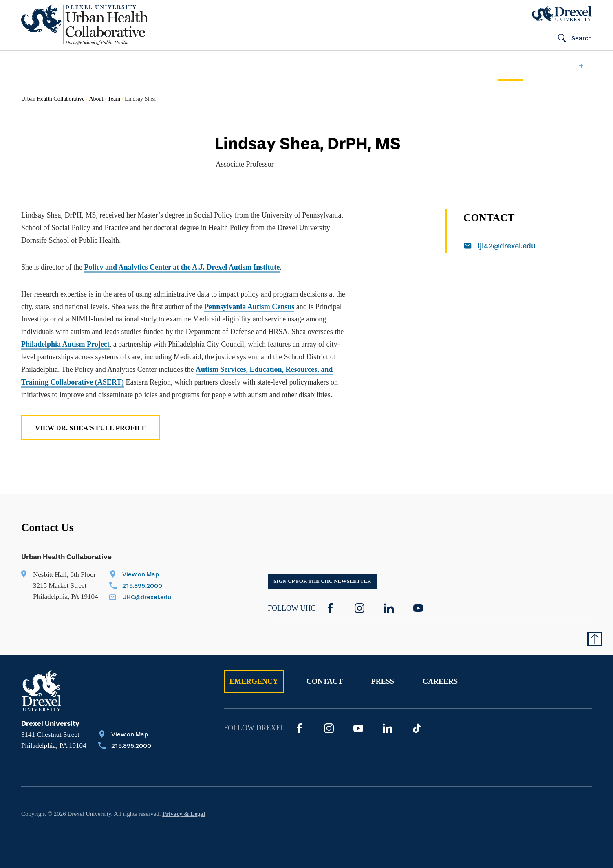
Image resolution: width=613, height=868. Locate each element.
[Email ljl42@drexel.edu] (528, 247)
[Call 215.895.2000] (140, 587)
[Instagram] (359, 608)
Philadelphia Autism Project (65, 344)
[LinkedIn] (389, 608)
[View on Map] (140, 575)
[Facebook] (330, 608)
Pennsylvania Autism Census (249, 307)
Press (383, 681)
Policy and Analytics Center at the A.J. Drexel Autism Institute (182, 267)
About (96, 99)
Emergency (254, 681)
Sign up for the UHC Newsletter (322, 581)
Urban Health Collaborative (53, 99)
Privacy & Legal (184, 814)
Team (114, 99)
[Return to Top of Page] (595, 639)
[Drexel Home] (562, 13)
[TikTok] (417, 728)
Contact (325, 681)
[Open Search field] (571, 39)
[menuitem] (47, 66)
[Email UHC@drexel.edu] (140, 598)
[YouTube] (418, 608)
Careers (440, 681)
